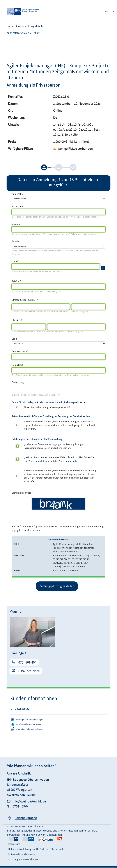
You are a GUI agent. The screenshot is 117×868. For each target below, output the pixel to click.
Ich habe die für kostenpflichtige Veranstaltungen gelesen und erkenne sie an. (54, 446)
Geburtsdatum (19, 351)
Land (14, 339)
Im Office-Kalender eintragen (26, 725)
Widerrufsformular (68, 461)
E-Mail (15, 261)
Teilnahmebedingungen (50, 444)
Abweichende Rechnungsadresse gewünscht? (47, 407)
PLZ (14, 320)
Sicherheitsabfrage (21, 493)
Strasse (16, 300)
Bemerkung (18, 382)
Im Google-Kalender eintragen (27, 720)
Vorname (16, 224)
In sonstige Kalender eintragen (27, 729)
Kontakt (108, 11)
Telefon (16, 281)
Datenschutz (22, 709)
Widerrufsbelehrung (39, 461)
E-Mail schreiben (29, 671)
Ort (20, 320)
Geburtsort (17, 365)
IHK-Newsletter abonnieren (22, 855)
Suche (114, 11)
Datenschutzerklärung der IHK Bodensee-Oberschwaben (37, 850)
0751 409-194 (27, 663)
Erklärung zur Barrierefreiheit (23, 860)
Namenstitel (18, 194)
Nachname (17, 207)
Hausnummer (29, 300)
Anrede (15, 241)
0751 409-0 (20, 807)
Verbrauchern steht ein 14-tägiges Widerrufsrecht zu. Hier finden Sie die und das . (60, 459)
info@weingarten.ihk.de (29, 802)
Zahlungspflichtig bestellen (57, 586)
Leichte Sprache (26, 818)
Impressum (14, 844)
